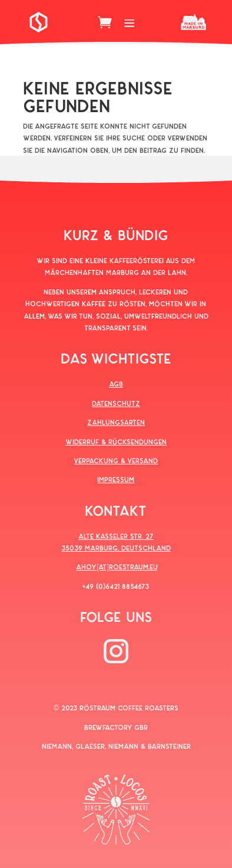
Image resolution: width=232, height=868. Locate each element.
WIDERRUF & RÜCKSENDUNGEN (116, 441)
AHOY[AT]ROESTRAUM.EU (117, 566)
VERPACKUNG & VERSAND (116, 460)
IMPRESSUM (116, 479)
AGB (116, 384)
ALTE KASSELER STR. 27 (116, 536)
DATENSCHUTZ (116, 403)
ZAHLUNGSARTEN (116, 422)
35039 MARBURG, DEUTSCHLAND (116, 548)
